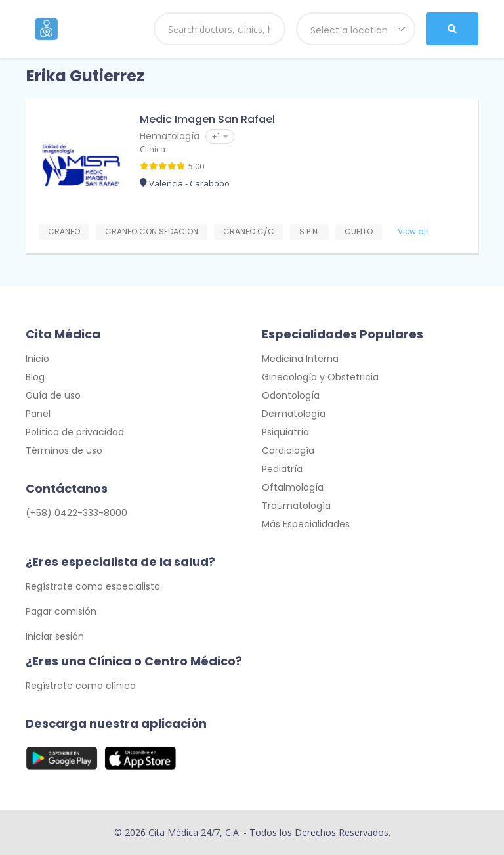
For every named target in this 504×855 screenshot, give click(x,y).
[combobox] (356, 29)
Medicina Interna (300, 359)
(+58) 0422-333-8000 (76, 513)
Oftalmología (293, 487)
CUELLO (359, 231)
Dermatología (294, 414)
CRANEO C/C (249, 231)
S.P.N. (309, 231)
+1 (220, 136)
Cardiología (288, 450)
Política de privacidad (75, 432)
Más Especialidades (306, 524)
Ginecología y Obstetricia (320, 377)
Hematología (170, 136)
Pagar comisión (61, 611)
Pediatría (282, 469)
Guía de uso (53, 395)
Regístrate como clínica (81, 686)
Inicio (37, 359)
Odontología (291, 395)
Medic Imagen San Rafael (207, 119)
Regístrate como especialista (93, 586)
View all (413, 231)
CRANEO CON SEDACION (152, 231)
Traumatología (296, 506)
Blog (35, 377)
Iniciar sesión (55, 636)
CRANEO (64, 231)
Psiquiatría (285, 432)
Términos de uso (64, 450)
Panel (38, 414)
